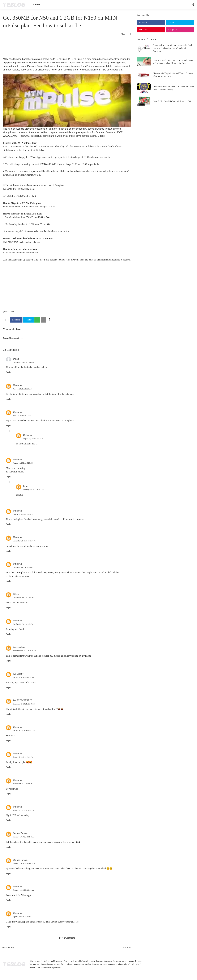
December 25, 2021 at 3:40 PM (24, 704)
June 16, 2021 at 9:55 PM (22, 415)
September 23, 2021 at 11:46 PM (25, 541)
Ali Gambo (18, 674)
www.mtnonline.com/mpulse (24, 253)
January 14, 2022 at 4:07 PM (23, 784)
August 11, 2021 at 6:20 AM (23, 463)
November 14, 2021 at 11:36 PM (25, 651)
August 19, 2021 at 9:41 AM (33, 439)
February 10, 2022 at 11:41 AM (24, 837)
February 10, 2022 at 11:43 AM (24, 863)
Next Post (126, 947)
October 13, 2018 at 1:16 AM (23, 362)
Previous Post (9, 947)
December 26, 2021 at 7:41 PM (24, 730)
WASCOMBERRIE (22, 700)
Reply (8, 372)
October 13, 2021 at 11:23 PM (24, 598)
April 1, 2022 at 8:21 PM (22, 917)
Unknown (18, 385)
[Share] (128, 34)
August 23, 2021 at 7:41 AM (23, 514)
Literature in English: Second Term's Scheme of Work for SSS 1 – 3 (173, 75)
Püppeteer (28, 486)
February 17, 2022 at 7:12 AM (34, 490)
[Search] (192, 5)
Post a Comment (67, 938)
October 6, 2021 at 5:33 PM (23, 567)
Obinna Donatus (21, 833)
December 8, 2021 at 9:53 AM (24, 677)
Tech (12, 312)
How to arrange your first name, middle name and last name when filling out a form (173, 62)
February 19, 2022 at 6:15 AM (24, 890)
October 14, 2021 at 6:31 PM (23, 624)
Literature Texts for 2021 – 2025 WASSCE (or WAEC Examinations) (173, 88)
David (16, 359)
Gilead (16, 594)
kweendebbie (19, 647)
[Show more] (50, 320)
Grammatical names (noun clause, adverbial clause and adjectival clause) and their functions (172, 48)
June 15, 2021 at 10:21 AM (23, 389)
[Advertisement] (67, 48)
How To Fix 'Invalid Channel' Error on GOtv (173, 101)
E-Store (36, 5)
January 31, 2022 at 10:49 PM (24, 810)
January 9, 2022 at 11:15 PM (23, 757)
